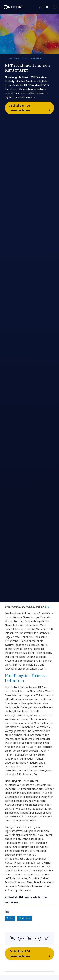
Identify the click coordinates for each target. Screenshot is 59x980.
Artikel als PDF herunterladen (32, 109)
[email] (12, 938)
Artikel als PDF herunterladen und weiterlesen (26, 900)
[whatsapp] (47, 938)
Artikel (10, 918)
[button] (43, 7)
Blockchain (24, 918)
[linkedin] (29, 938)
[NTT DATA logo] (13, 7)
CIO (47, 607)
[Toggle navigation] (56, 7)
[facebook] (21, 938)
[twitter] (38, 938)
